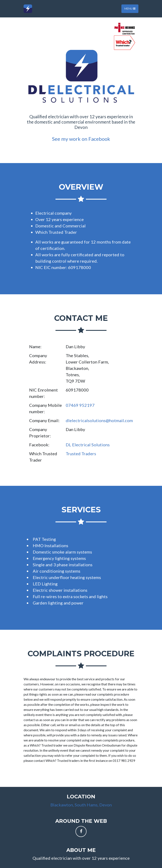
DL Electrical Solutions (88, 445)
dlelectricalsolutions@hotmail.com (99, 420)
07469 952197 (80, 405)
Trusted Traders (81, 454)
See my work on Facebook (81, 139)
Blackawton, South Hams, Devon (81, 805)
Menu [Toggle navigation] (130, 9)
